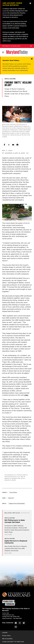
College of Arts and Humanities (17, 504)
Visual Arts (11, 498)
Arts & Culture (13, 492)
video (26, 395)
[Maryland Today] (17, 52)
